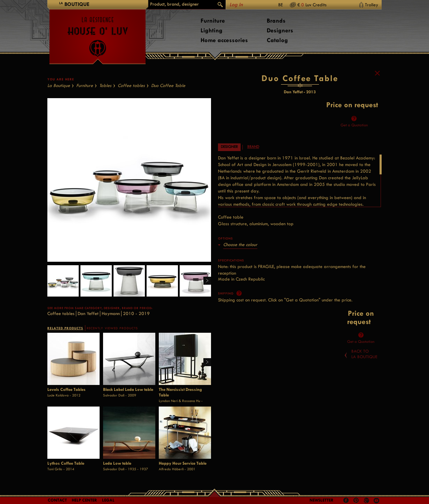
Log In (236, 5)
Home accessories (224, 40)
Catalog (277, 40)
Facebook (346, 501)
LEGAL (108, 500)
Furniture (213, 21)
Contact (57, 500)
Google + (367, 501)
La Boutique (59, 85)
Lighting (212, 30)
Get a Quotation (354, 125)
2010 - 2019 (136, 313)
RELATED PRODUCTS (65, 328)
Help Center (84, 500)
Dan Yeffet (88, 313)
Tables (105, 85)
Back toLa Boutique (364, 354)
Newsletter (322, 500)
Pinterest (356, 501)
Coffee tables (131, 85)
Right (205, 281)
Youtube (376, 501)
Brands (276, 21)
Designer (229, 147)
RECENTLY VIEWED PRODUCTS (112, 328)
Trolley (372, 5)
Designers (280, 30)
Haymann (111, 313)
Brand (253, 147)
